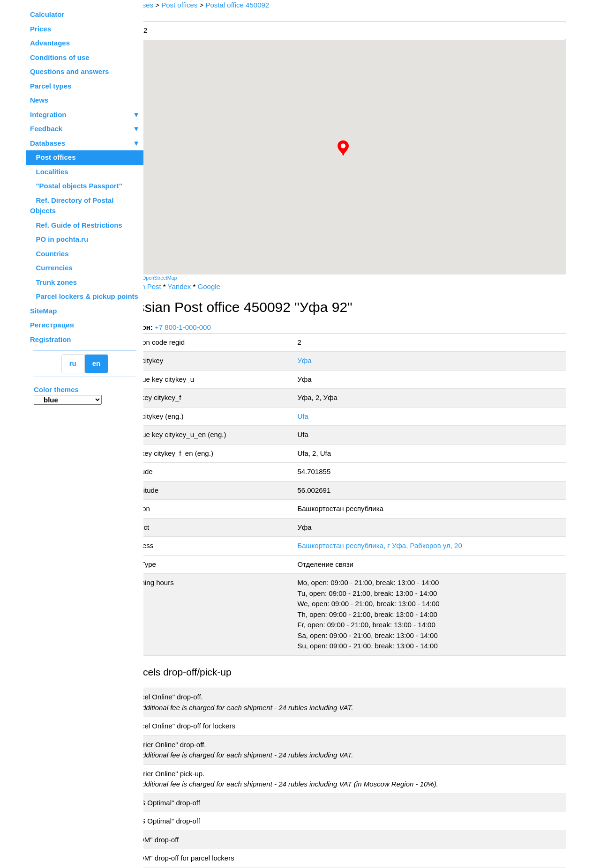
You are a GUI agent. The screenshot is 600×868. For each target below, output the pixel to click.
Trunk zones (53, 282)
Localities (49, 172)
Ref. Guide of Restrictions (76, 225)
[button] (359, 148)
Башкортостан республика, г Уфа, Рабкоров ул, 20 (399, 545)
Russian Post (172, 286)
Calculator (47, 14)
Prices (41, 29)
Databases (48, 143)
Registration (51, 339)
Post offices (53, 157)
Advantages (50, 43)
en (97, 363)
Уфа (323, 360)
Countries (49, 254)
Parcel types (51, 86)
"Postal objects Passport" (76, 186)
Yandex (210, 286)
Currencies (51, 268)
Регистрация (52, 325)
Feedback (85, 129)
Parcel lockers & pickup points (84, 296)
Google (240, 286)
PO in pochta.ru (59, 239)
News (39, 100)
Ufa (322, 416)
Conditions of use (60, 57)
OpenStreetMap (191, 278)
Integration (85, 115)
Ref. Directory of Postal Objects (72, 206)
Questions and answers (69, 71)
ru (73, 363)
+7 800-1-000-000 (214, 327)
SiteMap (44, 311)
